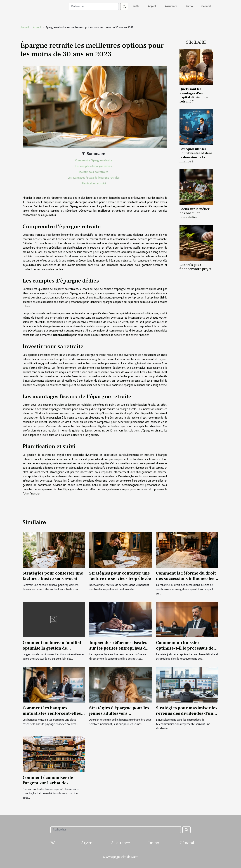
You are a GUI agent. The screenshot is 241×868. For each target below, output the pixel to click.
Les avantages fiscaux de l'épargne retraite (94, 178)
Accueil (25, 28)
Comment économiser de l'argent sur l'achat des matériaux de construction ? (51, 783)
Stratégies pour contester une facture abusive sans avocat (53, 576)
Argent (152, 6)
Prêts (136, 6)
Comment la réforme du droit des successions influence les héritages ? (186, 579)
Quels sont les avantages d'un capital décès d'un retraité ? (194, 95)
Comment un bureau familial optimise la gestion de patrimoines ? (52, 648)
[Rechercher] (94, 6)
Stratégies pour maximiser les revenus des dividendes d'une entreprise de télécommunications (187, 716)
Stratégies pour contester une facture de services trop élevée (120, 576)
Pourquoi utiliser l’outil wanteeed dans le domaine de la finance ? (196, 155)
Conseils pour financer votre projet (195, 267)
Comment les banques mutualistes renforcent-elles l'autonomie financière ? (52, 713)
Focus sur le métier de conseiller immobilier (195, 213)
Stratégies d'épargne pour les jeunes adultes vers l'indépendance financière (119, 713)
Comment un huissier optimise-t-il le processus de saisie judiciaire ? (185, 648)
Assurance (171, 6)
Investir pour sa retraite (94, 172)
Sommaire (96, 154)
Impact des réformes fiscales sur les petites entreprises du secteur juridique (119, 648)
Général (206, 6)
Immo (189, 6)
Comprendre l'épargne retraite (94, 161)
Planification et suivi (94, 184)
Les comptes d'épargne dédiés (94, 166)
